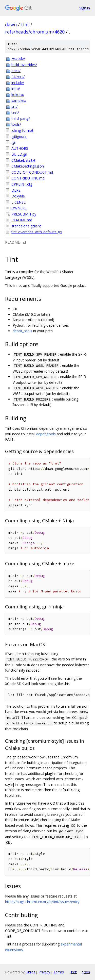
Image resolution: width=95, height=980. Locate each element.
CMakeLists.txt (23, 160)
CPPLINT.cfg (22, 184)
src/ (14, 106)
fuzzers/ (18, 77)
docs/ (16, 71)
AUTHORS (20, 148)
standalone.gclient (26, 226)
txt (74, 972)
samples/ (19, 100)
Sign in (85, 8)
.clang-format (22, 130)
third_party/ (21, 118)
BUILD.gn (19, 154)
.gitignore (19, 136)
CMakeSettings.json (28, 166)
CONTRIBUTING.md (28, 178)
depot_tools (22, 331)
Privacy (44, 972)
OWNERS (19, 208)
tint (25, 25)
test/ (15, 112)
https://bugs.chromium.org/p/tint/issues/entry (42, 902)
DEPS (16, 190)
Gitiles (31, 972)
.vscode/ (18, 59)
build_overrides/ (24, 65)
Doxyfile (18, 196)
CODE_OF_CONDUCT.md (32, 172)
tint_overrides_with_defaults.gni (37, 232)
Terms (59, 972)
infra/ (16, 88)
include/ (18, 83)
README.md (22, 220)
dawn (11, 25)
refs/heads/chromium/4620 (35, 32)
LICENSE (18, 202)
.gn (14, 142)
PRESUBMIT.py (24, 214)
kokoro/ (18, 95)
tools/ (16, 124)
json (86, 972)
